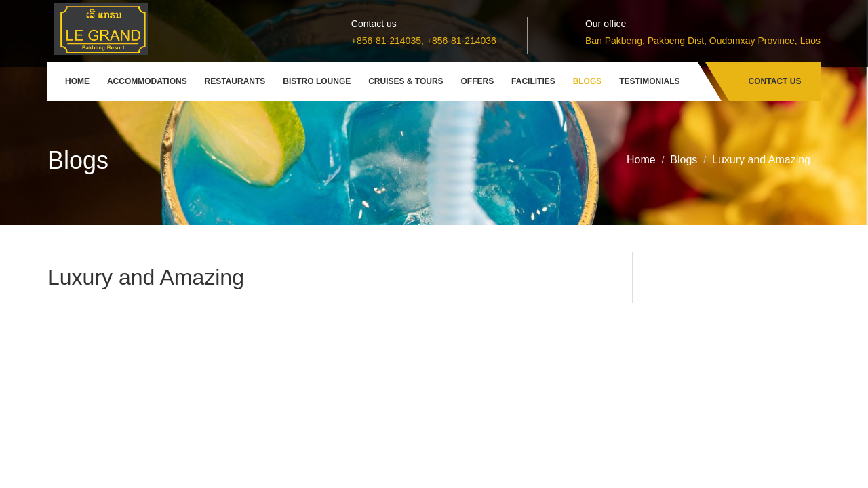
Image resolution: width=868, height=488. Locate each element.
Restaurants (235, 81)
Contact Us (775, 81)
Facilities (533, 81)
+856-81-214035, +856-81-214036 (424, 41)
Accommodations (147, 81)
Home (77, 81)
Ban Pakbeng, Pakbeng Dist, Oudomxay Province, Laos (703, 41)
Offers (478, 81)
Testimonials (649, 81)
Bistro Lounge (317, 81)
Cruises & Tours (406, 81)
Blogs (588, 81)
